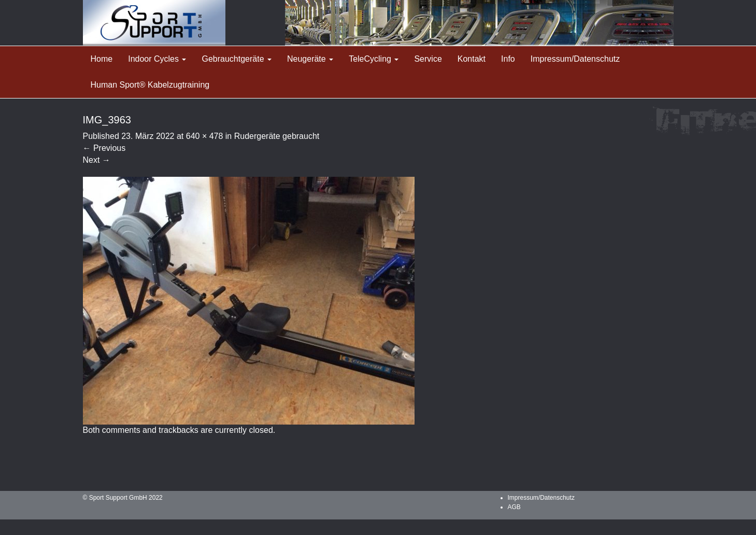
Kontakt (472, 59)
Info (508, 59)
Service (428, 59)
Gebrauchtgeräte (237, 59)
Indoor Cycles (157, 59)
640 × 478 (205, 136)
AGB (514, 507)
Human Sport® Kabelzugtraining (150, 85)
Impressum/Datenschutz (575, 59)
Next (97, 160)
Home (102, 59)
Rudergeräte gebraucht (277, 136)
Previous (104, 148)
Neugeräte (310, 59)
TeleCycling (374, 59)
